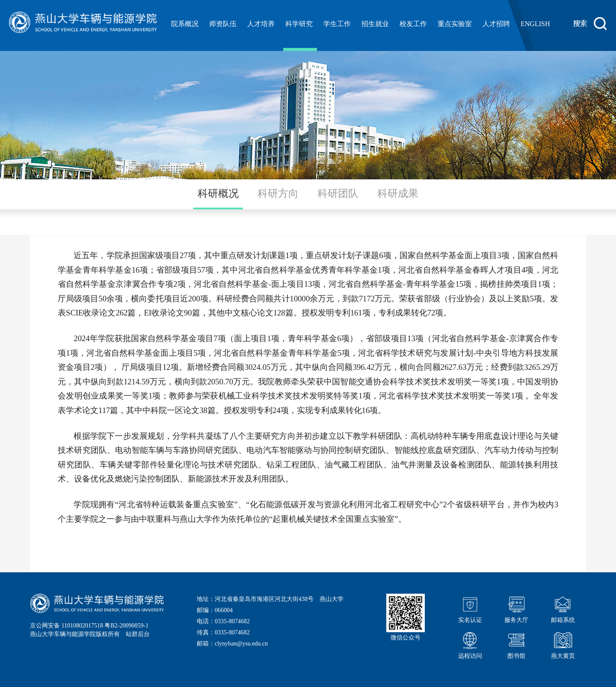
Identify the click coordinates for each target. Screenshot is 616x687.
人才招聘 (496, 24)
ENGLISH (535, 24)
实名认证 (470, 608)
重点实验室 (455, 24)
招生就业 (375, 24)
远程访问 (470, 644)
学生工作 (337, 24)
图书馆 (516, 644)
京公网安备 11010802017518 (67, 626)
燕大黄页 (563, 644)
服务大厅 (516, 608)
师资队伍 (223, 24)
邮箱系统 (563, 608)
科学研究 (299, 24)
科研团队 (338, 193)
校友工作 (413, 24)
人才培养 (261, 24)
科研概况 (218, 193)
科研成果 (398, 193)
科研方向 (278, 193)
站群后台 (138, 634)
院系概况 (185, 24)
